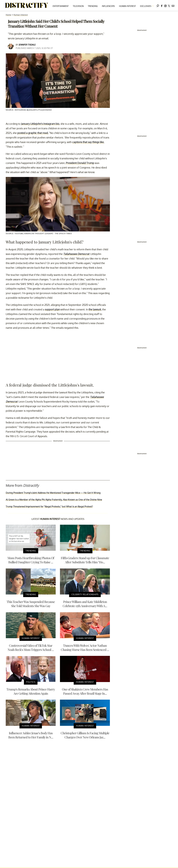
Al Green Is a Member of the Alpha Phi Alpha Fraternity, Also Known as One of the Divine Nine (54, 500)
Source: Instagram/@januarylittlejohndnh (29, 110)
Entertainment (61, 6)
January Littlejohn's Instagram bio (40, 124)
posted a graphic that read (33, 133)
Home (8, 15)
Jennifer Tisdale (27, 45)
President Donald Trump (80, 163)
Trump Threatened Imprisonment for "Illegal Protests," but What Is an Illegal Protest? (49, 507)
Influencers (108, 6)
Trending (93, 6)
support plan (52, 309)
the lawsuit (95, 309)
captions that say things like (88, 142)
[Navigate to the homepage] (27, 5)
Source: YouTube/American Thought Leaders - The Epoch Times (39, 234)
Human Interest (127, 6)
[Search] (158, 5)
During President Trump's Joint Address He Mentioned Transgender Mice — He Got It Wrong (53, 493)
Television (78, 6)
